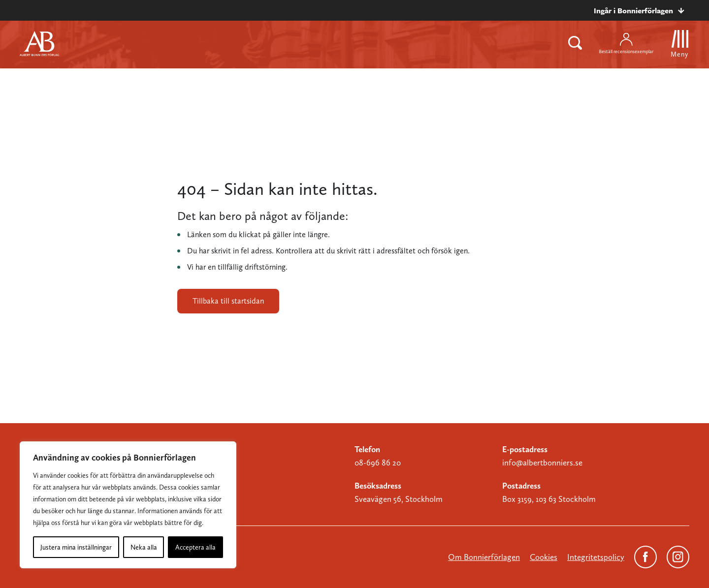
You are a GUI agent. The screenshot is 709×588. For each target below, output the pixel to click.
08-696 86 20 (378, 463)
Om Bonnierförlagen (484, 557)
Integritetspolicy (596, 557)
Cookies (544, 557)
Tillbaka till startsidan (228, 301)
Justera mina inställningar (76, 547)
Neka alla (144, 547)
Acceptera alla (195, 547)
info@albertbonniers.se (542, 463)
